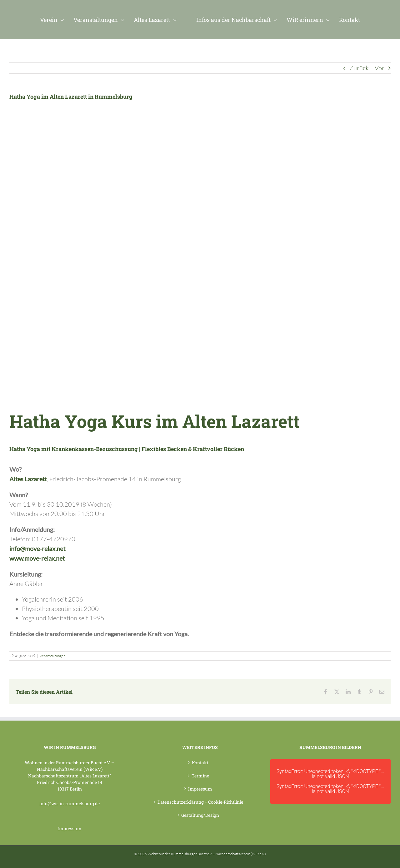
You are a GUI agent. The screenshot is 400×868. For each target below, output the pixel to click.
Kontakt (200, 763)
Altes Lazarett (28, 479)
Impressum (70, 828)
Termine (200, 776)
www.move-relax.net (37, 558)
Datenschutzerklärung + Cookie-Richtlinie (200, 802)
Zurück (359, 68)
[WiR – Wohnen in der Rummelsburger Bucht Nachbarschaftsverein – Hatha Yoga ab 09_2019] (109, 246)
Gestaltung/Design (200, 815)
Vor (380, 68)
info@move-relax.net (37, 548)
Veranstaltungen (52, 656)
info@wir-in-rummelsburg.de (70, 804)
